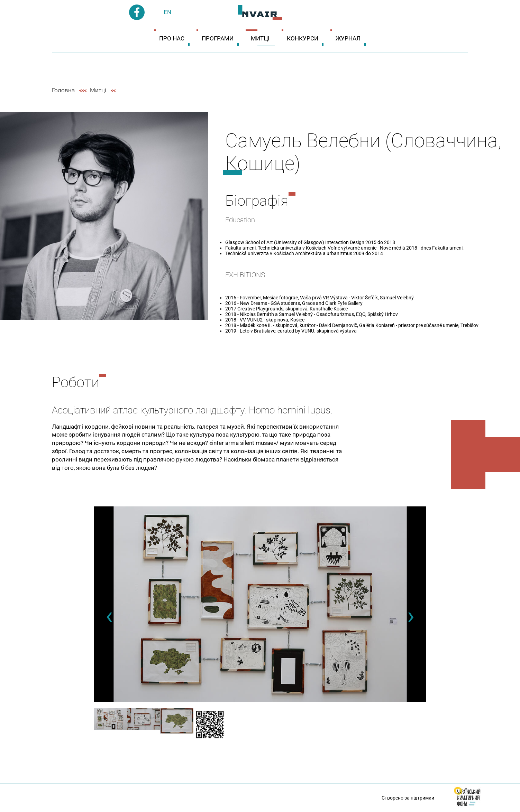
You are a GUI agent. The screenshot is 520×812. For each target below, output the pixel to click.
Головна (63, 90)
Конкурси (303, 38)
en (167, 12)
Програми (218, 38)
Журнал (348, 38)
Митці (260, 38)
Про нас (172, 38)
